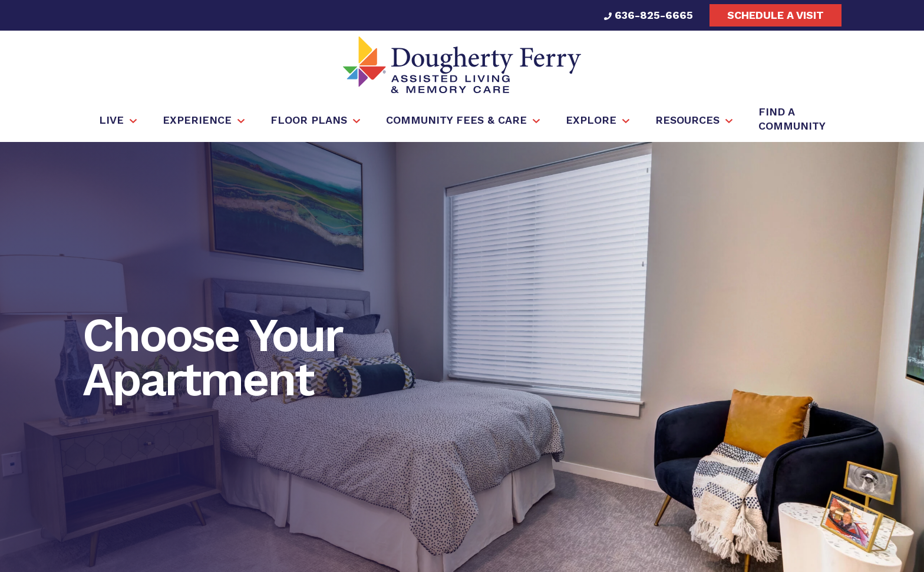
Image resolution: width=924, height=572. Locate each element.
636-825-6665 (649, 15)
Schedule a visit (775, 15)
